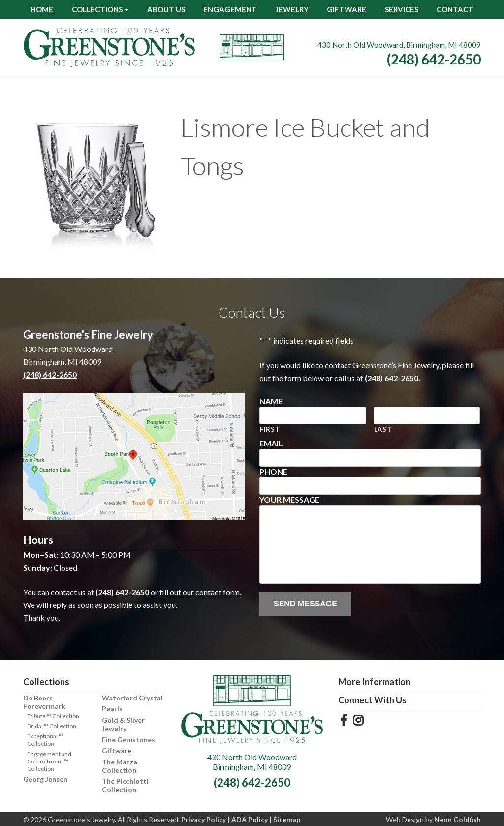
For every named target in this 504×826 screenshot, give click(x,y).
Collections (97, 9)
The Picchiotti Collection (125, 785)
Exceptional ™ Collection (45, 740)
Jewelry (292, 9)
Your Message (289, 499)
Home (42, 9)
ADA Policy (250, 819)
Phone (277, 471)
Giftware (346, 9)
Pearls (112, 709)
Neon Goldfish (457, 819)
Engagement (230, 9)
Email (275, 443)
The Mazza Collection (120, 766)
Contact (455, 9)
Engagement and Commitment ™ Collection (49, 761)
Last (383, 429)
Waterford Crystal (132, 698)
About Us (166, 9)
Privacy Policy (204, 819)
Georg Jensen (45, 779)
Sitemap (287, 819)
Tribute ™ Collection (53, 716)
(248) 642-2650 (434, 59)
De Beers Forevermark (44, 702)
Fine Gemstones (128, 740)
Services (402, 9)
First (270, 429)
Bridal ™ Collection (52, 726)
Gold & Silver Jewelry (123, 724)
